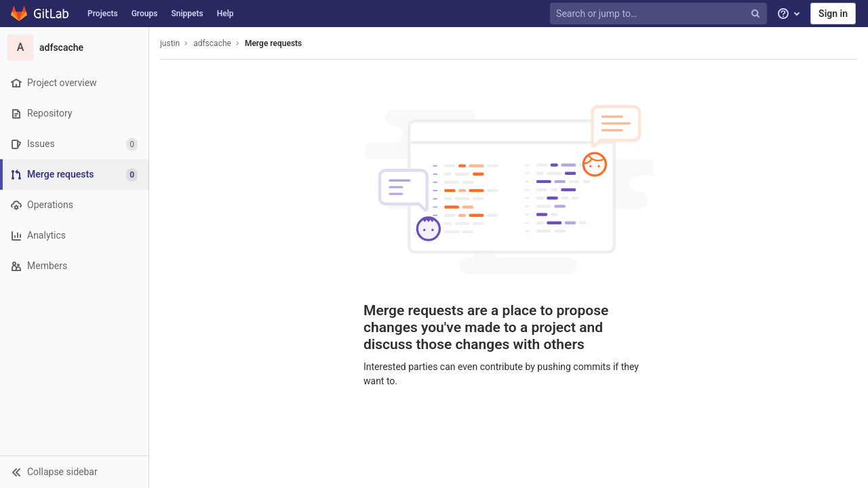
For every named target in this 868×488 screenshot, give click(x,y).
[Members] (74, 266)
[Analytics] (74, 236)
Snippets (187, 14)
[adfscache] (75, 47)
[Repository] (74, 114)
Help (225, 14)
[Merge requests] (76, 175)
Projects (103, 14)
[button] (74, 472)
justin (170, 43)
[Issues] (74, 144)
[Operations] (74, 205)
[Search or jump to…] (660, 14)
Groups (145, 14)
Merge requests (273, 43)
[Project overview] (74, 83)
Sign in (833, 14)
